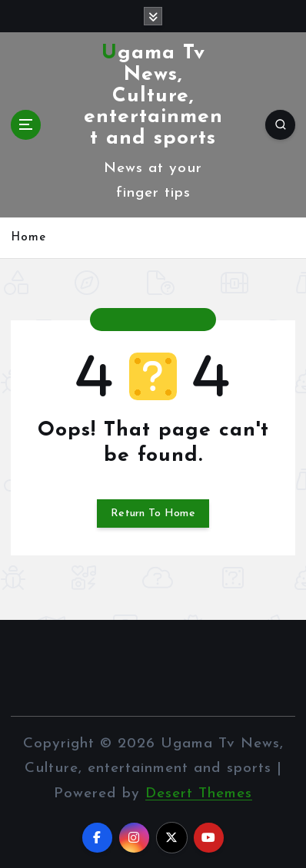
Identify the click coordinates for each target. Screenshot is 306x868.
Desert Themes (199, 794)
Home (28, 238)
